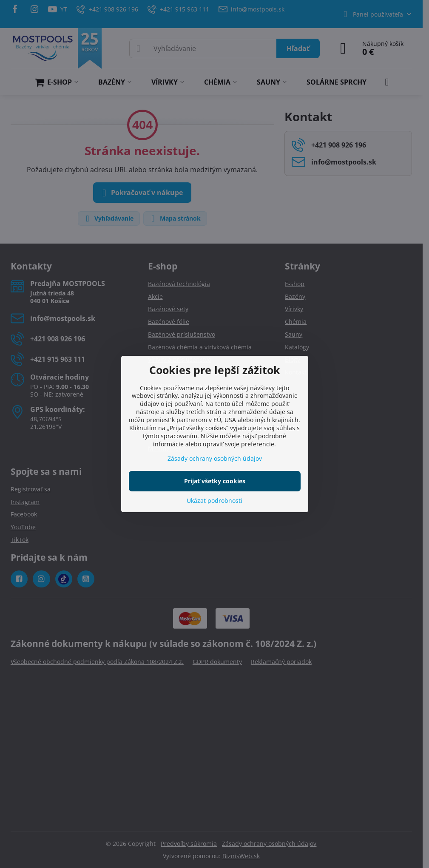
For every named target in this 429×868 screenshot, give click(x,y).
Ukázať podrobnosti (214, 501)
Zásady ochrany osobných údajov (215, 458)
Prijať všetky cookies (215, 481)
